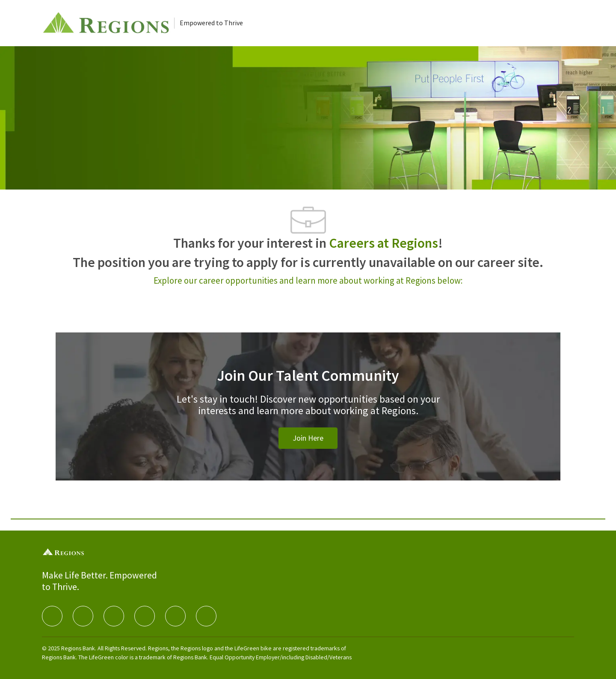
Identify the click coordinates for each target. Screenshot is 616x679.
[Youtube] (175, 616)
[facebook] (52, 616)
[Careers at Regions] (108, 23)
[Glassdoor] (206, 616)
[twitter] (114, 616)
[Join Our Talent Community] (308, 417)
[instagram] (145, 616)
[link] (308, 438)
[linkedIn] (83, 616)
